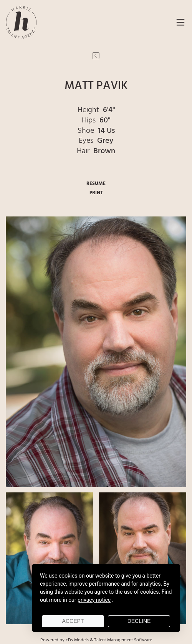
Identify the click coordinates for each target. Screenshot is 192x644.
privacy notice (94, 600)
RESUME (96, 184)
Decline (139, 621)
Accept (73, 621)
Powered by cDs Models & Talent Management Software (96, 640)
